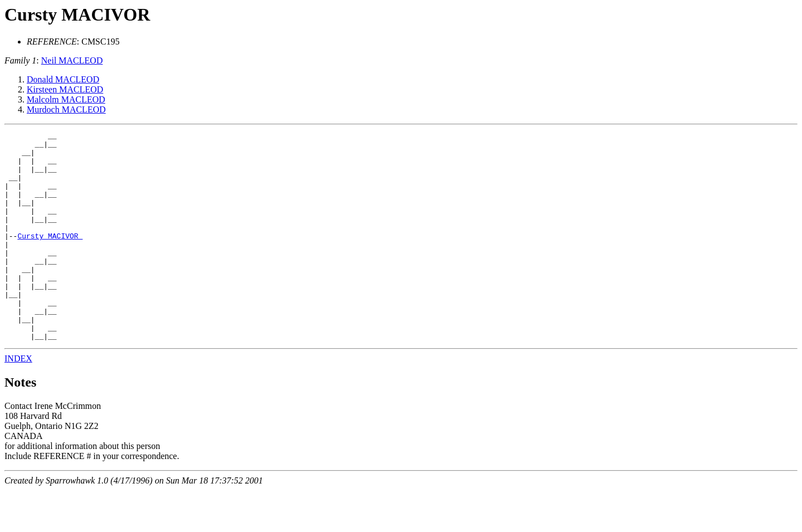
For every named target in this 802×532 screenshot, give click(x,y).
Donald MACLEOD (63, 79)
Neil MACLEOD (72, 60)
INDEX (18, 400)
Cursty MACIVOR (77, 14)
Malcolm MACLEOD (66, 99)
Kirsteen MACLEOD (65, 89)
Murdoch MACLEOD (66, 109)
